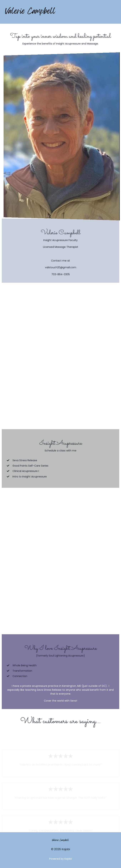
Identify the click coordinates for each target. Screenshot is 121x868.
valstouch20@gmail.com (61, 267)
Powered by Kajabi (60, 859)
